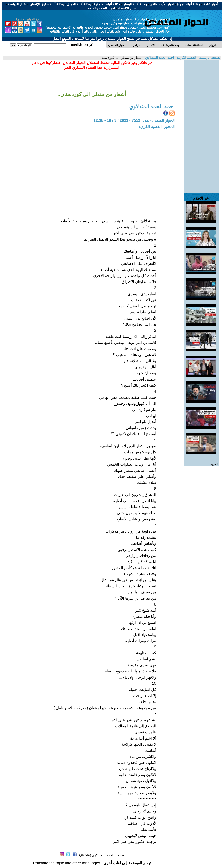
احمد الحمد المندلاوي (159, 58)
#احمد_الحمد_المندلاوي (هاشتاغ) (102, 855)
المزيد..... (212, 464)
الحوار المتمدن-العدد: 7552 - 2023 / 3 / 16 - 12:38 (134, 120)
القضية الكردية (186, 58)
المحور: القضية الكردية (157, 127)
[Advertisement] (201, 125)
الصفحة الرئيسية (210, 58)
